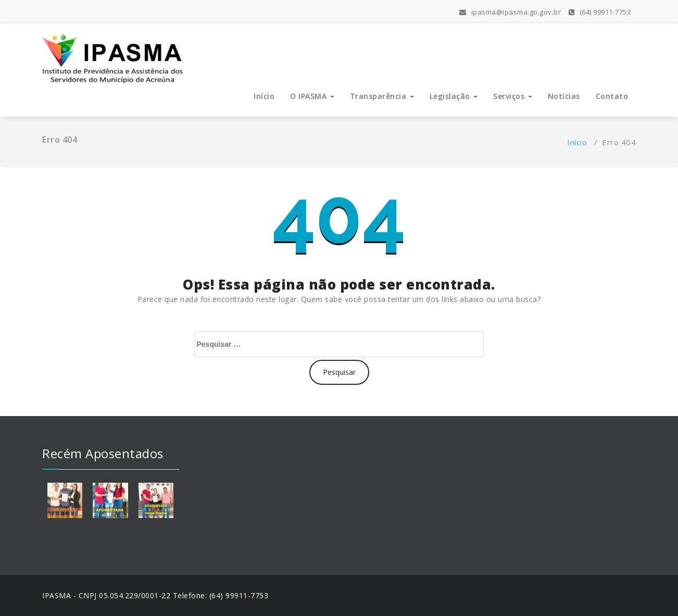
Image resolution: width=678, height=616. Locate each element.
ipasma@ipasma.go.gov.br (510, 12)
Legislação (454, 96)
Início (264, 96)
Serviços (513, 96)
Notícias (564, 96)
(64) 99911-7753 (600, 12)
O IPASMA (312, 96)
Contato (612, 96)
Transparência (382, 96)
